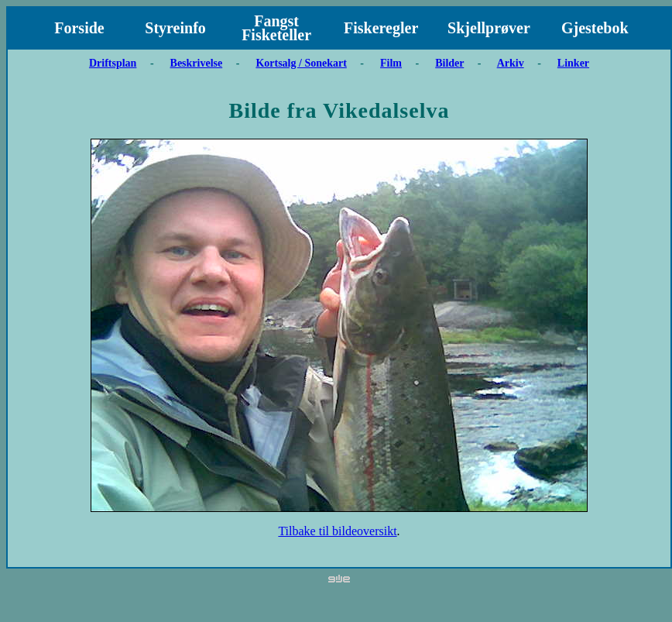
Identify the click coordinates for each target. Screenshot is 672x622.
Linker (573, 63)
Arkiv (511, 63)
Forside (79, 28)
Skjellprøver (489, 28)
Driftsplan (113, 63)
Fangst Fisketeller (276, 28)
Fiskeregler (381, 28)
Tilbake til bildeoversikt (337, 531)
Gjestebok (595, 28)
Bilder (449, 63)
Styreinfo (175, 28)
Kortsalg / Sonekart (301, 63)
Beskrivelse (197, 63)
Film (391, 63)
